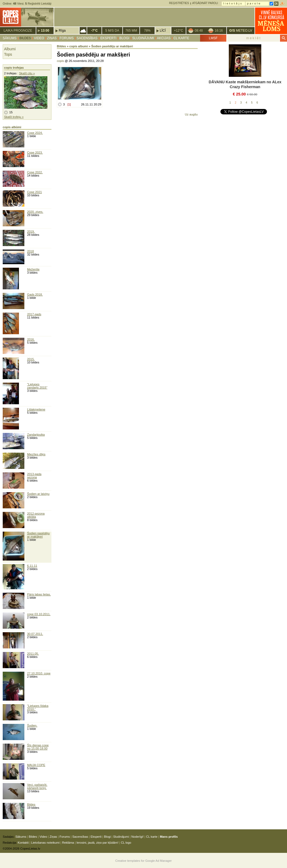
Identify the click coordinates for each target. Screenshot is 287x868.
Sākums (10, 38)
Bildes (25, 38)
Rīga (62, 31)
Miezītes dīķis (36, 454)
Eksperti (108, 38)
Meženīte (33, 269)
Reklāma (68, 843)
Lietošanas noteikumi (45, 843)
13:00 (45, 31)
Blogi (124, 38)
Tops (8, 54)
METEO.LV (241, 31)
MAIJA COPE (36, 765)
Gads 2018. (35, 294)
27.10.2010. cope (39, 673)
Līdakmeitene (36, 409)
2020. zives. (35, 212)
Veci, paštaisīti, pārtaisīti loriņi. (37, 786)
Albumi (10, 49)
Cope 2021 (35, 192)
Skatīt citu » (27, 73)
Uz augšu (191, 114)
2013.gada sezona (34, 476)
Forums (67, 38)
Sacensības (87, 38)
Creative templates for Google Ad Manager (144, 861)
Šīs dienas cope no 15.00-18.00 (38, 747)
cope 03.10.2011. (39, 614)
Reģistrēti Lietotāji (38, 4)
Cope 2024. (35, 133)
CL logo (126, 843)
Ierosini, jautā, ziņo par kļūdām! (97, 843)
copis (60, 61)
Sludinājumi (143, 38)
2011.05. (33, 654)
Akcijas (164, 38)
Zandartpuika (36, 435)
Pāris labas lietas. (39, 594)
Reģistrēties (179, 3)
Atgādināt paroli (205, 3)
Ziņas (52, 38)
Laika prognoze (18, 31)
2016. (31, 339)
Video (39, 38)
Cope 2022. (35, 172)
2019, (31, 231)
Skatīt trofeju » (14, 117)
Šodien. (32, 725)
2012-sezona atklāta (36, 515)
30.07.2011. (35, 634)
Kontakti (23, 843)
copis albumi (79, 46)
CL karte (181, 38)
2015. (31, 359)
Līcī (163, 31)
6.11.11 (32, 566)
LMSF (213, 38)
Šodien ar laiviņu (38, 494)
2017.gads (34, 314)
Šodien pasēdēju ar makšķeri (38, 535)
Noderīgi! (137, 837)
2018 (30, 251)
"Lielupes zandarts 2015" (37, 386)
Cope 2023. (35, 153)
